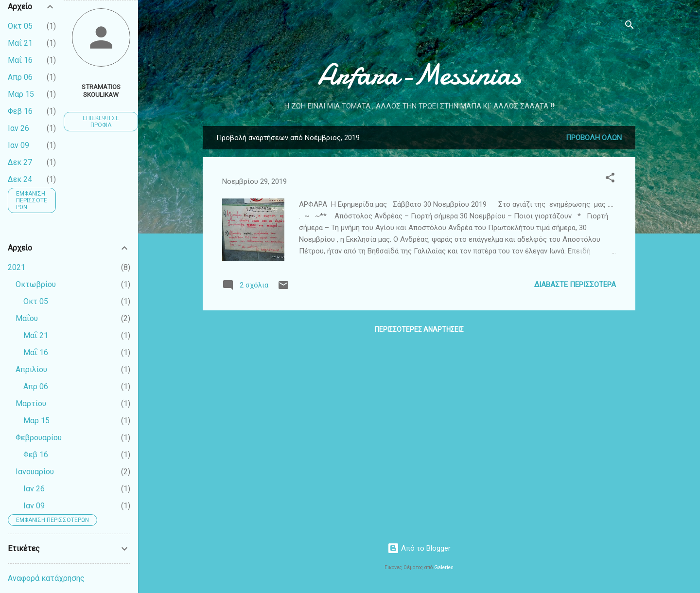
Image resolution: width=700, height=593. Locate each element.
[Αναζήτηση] (630, 27)
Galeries (444, 567)
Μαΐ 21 (20, 43)
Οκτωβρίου (36, 284)
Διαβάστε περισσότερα (575, 285)
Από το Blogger (419, 548)
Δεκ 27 (20, 162)
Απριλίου (31, 369)
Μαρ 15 (21, 94)
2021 (17, 267)
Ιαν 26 (18, 128)
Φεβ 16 (20, 111)
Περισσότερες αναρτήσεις (419, 329)
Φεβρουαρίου (39, 438)
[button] (610, 179)
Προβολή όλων (594, 138)
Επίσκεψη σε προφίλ (101, 122)
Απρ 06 (20, 77)
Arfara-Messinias (419, 74)
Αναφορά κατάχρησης (46, 578)
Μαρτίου (31, 404)
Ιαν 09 (18, 145)
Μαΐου (27, 318)
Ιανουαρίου (35, 472)
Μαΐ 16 (20, 60)
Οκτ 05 (20, 26)
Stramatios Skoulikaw (101, 90)
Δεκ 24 (20, 179)
